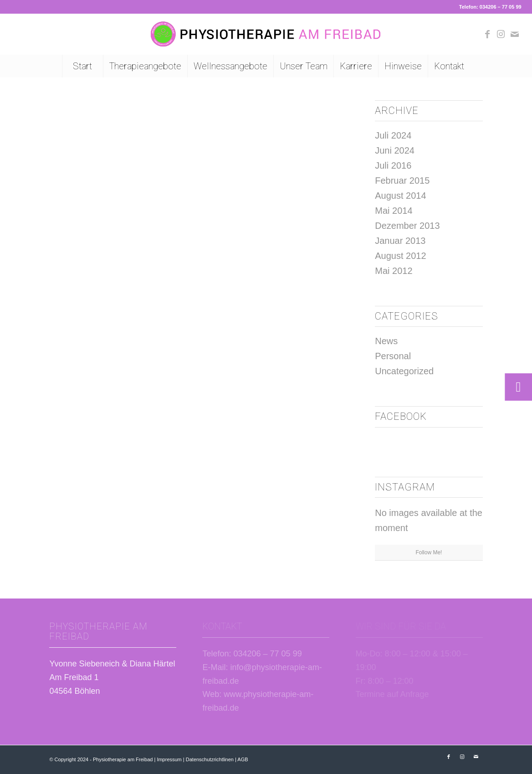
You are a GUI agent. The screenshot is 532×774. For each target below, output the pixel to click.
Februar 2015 (402, 181)
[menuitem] (82, 66)
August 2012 (400, 256)
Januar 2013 (400, 241)
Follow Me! (429, 552)
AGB (243, 759)
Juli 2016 (393, 165)
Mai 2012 (394, 271)
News (386, 341)
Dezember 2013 (407, 226)
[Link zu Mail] (515, 34)
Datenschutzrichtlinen (210, 759)
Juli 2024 (393, 135)
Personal (393, 356)
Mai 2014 (394, 211)
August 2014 (400, 196)
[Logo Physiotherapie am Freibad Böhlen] (266, 34)
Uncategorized (404, 371)
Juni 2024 (395, 150)
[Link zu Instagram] (501, 34)
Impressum (169, 759)
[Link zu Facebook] (487, 34)
